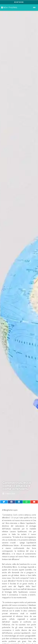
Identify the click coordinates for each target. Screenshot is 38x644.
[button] (4, 502)
